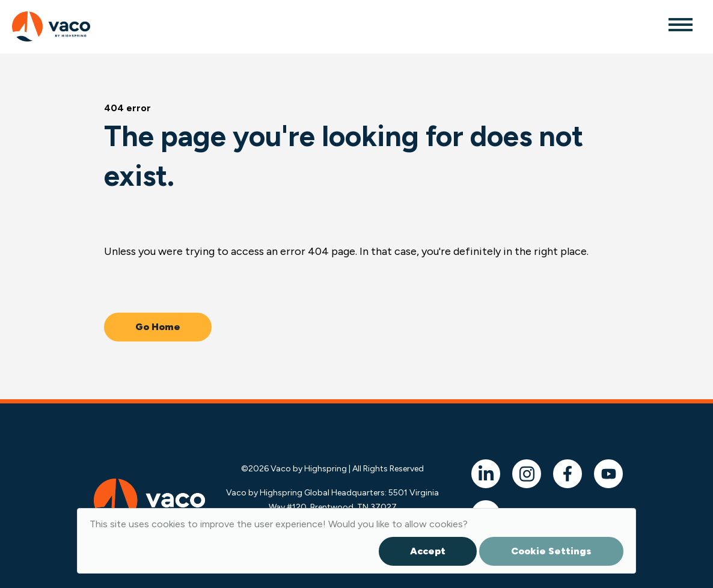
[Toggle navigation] (680, 24)
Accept (428, 551)
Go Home (158, 327)
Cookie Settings (551, 551)
